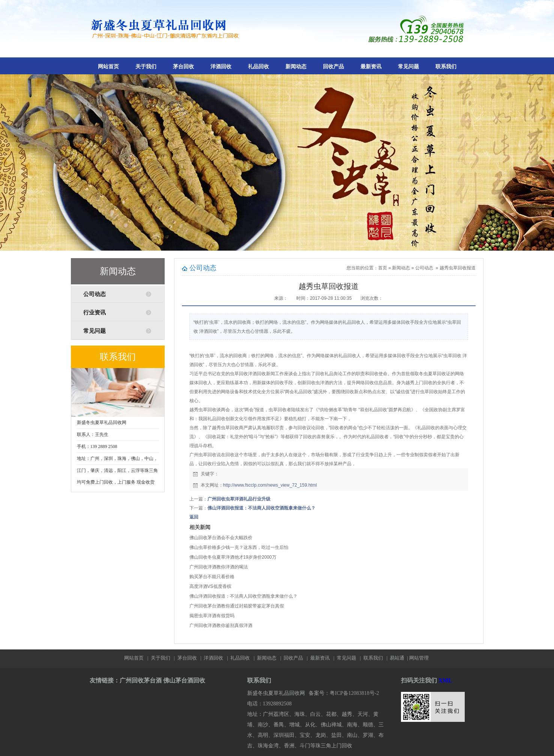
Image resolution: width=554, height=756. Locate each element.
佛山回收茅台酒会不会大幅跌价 (221, 538)
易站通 (399, 658)
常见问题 (408, 67)
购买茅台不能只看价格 (212, 577)
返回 (194, 517)
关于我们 (146, 67)
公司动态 (95, 294)
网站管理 (419, 658)
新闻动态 (296, 67)
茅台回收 (183, 67)
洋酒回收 (221, 67)
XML (445, 680)
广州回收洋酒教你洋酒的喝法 (219, 567)
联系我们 (446, 67)
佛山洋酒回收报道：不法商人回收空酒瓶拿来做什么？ (261, 508)
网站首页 (108, 67)
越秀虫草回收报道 (458, 268)
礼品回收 (258, 67)
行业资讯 (95, 313)
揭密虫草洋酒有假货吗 (212, 616)
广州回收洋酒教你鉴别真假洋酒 (221, 625)
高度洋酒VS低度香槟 (210, 586)
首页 (383, 268)
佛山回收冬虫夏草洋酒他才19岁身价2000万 (233, 557)
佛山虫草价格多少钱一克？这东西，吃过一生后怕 (239, 547)
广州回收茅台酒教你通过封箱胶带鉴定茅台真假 (237, 606)
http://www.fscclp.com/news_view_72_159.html (270, 485)
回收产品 (333, 67)
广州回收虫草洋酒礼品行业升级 (239, 499)
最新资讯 (371, 67)
